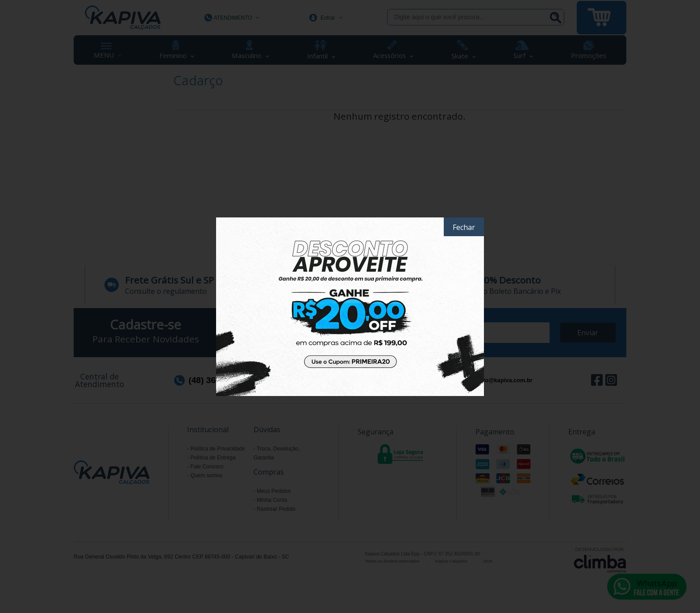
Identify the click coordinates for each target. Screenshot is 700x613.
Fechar (464, 227)
